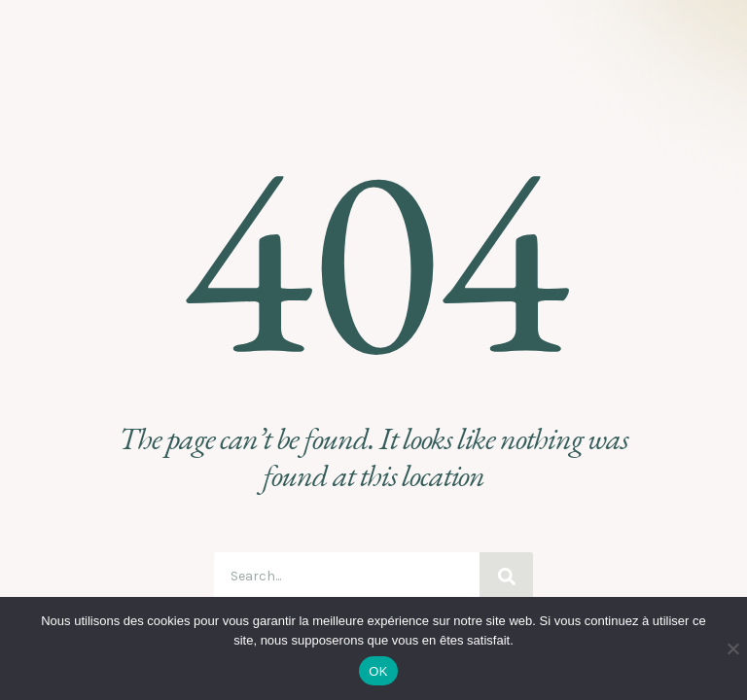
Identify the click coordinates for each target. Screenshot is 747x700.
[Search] (506, 577)
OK (378, 671)
